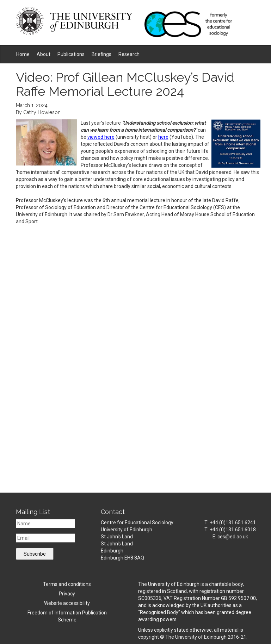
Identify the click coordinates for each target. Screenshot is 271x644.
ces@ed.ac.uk (233, 537)
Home (23, 54)
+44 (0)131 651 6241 (233, 523)
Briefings (101, 54)
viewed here (101, 137)
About (44, 54)
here (163, 137)
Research (129, 54)
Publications (71, 54)
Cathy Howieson (42, 112)
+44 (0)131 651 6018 (233, 530)
